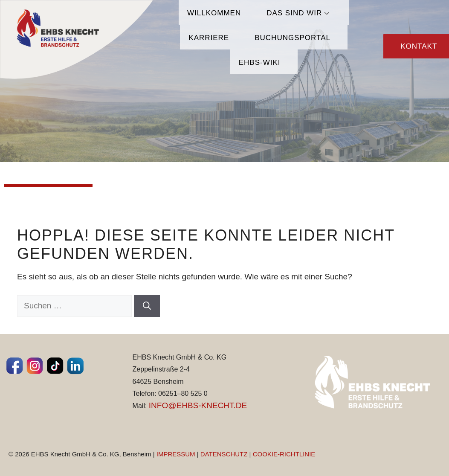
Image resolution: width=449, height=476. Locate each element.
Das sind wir (299, 13)
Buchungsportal (293, 38)
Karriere (209, 38)
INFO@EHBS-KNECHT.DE (198, 405)
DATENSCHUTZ (224, 454)
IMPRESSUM (176, 454)
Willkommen (214, 13)
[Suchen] (147, 306)
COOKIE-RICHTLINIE (284, 454)
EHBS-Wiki (260, 62)
